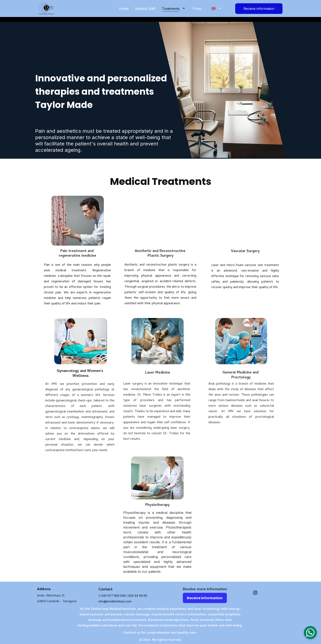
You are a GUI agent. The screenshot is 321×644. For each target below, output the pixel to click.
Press (197, 9)
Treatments (171, 9)
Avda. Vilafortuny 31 (51, 597)
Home (124, 9)
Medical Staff (145, 9)
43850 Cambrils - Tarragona (57, 603)
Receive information (259, 9)
